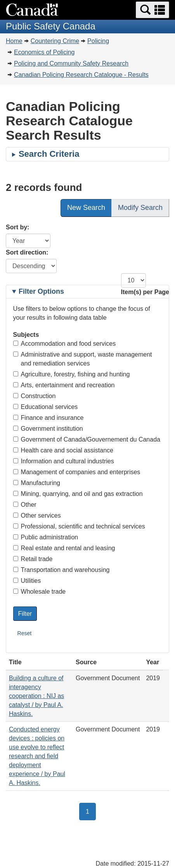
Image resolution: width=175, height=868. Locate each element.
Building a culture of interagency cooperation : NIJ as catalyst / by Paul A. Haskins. (36, 696)
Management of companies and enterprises (77, 472)
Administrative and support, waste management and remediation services (83, 359)
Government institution (48, 429)
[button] (152, 10)
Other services (37, 515)
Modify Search (140, 208)
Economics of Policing (44, 52)
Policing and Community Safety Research (71, 63)
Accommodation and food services (65, 344)
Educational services (46, 407)
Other (25, 505)
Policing (98, 41)
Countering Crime (55, 41)
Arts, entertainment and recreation (64, 385)
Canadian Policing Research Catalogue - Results (81, 75)
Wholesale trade (40, 592)
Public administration (46, 537)
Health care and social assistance (63, 450)
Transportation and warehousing (62, 570)
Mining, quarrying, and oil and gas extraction (78, 494)
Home (14, 41)
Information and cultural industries (64, 461)
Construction (35, 396)
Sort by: (17, 227)
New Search (86, 208)
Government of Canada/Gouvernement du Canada (87, 439)
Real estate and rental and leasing (64, 548)
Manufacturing (37, 483)
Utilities (27, 581)
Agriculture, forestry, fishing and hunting (72, 374)
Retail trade (33, 559)
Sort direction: (27, 252)
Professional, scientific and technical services (79, 526)
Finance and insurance (49, 418)
